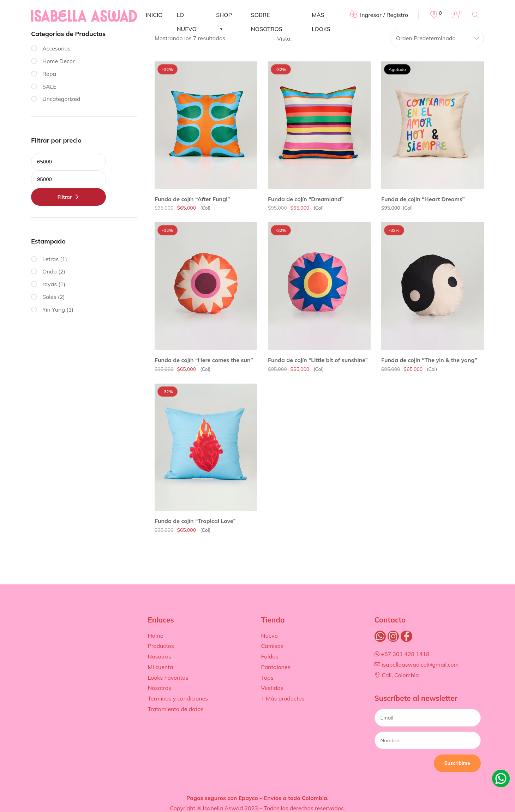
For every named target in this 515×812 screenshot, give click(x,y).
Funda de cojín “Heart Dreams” (423, 199)
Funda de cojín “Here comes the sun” (204, 360)
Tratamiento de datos (175, 709)
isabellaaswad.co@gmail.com (417, 664)
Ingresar (371, 15)
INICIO (154, 15)
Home (155, 636)
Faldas (270, 656)
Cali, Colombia (397, 675)
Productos (161, 646)
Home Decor (59, 61)
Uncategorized (61, 99)
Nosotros (159, 656)
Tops (267, 678)
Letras (50, 259)
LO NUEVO (187, 17)
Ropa (49, 74)
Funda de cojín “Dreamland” (306, 199)
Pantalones (276, 667)
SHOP (224, 17)
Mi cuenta (160, 667)
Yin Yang (54, 309)
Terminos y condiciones (178, 698)
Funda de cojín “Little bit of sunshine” (318, 360)
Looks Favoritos (168, 678)
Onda (50, 271)
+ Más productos (283, 698)
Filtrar (65, 197)
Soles (49, 297)
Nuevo (269, 636)
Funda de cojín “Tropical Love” (195, 521)
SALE (49, 86)
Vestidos (272, 688)
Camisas (272, 646)
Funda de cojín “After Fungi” (192, 199)
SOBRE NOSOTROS (267, 17)
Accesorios (56, 48)
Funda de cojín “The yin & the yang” (429, 360)
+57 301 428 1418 (402, 654)
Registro (397, 15)
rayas (50, 284)
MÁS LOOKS (321, 17)
